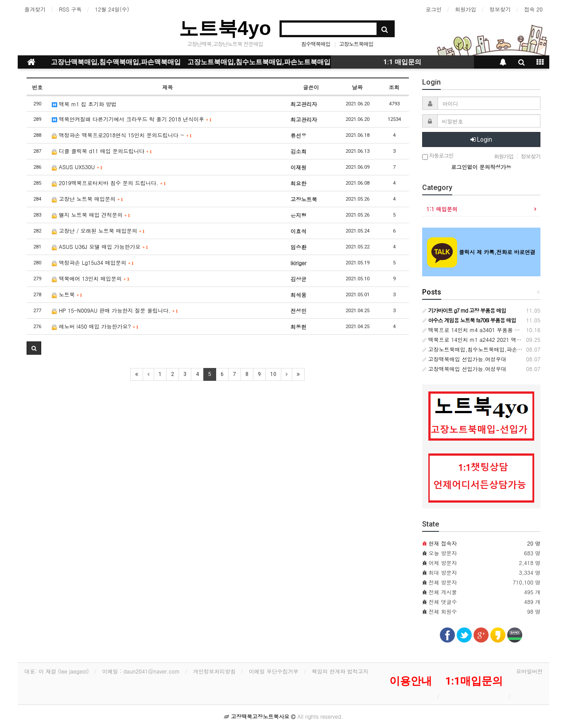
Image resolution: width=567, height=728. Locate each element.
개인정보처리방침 (214, 671)
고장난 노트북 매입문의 (87, 199)
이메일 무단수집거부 (274, 671)
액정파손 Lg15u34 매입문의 (93, 262)
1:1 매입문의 (402, 62)
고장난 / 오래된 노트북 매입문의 (98, 230)
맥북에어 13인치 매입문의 (91, 278)
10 (273, 374)
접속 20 (533, 9)
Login (481, 139)
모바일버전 (529, 671)
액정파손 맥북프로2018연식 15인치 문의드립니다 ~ (122, 135)
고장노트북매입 (356, 44)
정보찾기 (500, 9)
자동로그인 (438, 156)
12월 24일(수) (112, 9)
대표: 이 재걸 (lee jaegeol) (57, 671)
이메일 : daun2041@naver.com (141, 671)
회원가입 (466, 9)
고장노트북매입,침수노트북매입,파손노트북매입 (259, 62)
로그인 (434, 9)
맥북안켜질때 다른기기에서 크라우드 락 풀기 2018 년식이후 (132, 119)
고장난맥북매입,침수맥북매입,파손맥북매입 (116, 62)
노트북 (67, 294)
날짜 (357, 87)
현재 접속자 (443, 543)
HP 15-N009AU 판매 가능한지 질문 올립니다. (115, 310)
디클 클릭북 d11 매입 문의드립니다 (102, 151)
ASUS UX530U (77, 167)
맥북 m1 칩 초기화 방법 (84, 104)
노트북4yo (225, 28)
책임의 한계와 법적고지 (340, 671)
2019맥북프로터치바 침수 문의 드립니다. (109, 183)
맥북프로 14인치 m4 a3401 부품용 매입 (474, 330)
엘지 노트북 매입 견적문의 (91, 215)
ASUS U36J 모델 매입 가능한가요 (100, 246)
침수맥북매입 (315, 44)
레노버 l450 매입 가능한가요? (95, 326)
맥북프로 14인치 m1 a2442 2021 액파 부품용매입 (486, 339)
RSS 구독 (70, 9)
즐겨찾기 (35, 9)
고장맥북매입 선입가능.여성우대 (464, 359)
